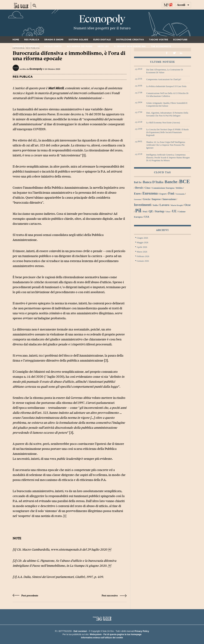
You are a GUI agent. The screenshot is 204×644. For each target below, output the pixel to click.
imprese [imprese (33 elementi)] (156, 199)
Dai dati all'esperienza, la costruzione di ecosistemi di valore (165, 71)
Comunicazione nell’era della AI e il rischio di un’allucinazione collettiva (167, 95)
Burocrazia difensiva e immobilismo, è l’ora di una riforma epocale (69, 56)
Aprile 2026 (142, 247)
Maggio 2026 (143, 242)
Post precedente (25, 596)
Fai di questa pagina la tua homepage (122, 634)
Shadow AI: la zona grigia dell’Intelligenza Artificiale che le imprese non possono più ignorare (166, 145)
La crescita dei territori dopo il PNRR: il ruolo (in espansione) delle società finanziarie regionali (168, 132)
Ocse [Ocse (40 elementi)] (188, 205)
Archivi (162, 230)
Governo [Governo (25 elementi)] (138, 199)
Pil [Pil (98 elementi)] (138, 211)
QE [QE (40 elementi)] (151, 211)
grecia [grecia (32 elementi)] (146, 199)
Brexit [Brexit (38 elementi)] (139, 188)
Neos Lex (103, 46)
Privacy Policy (142, 631)
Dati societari (80, 631)
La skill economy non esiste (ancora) (163, 123)
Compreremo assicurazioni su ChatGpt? (164, 79)
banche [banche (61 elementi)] (171, 182)
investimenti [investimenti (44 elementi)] (143, 205)
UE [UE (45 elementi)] (174, 211)
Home (16, 40)
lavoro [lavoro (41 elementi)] (164, 205)
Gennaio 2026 (143, 261)
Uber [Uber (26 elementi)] (168, 212)
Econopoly (102, 19)
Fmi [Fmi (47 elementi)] (171, 193)
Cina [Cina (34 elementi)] (147, 188)
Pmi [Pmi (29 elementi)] (145, 212)
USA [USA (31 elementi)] (147, 217)
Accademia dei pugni (80, 46)
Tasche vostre (159, 40)
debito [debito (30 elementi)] (179, 188)
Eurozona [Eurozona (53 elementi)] (150, 193)
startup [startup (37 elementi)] (159, 211)
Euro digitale (102, 40)
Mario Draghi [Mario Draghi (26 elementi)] (177, 205)
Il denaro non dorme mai (130, 46)
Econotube (180, 40)
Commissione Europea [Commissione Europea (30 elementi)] (163, 188)
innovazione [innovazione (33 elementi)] (169, 199)
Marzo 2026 (142, 252)
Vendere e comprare (26, 46)
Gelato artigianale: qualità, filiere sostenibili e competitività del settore (167, 104)
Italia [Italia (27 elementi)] (155, 205)
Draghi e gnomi (54, 40)
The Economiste (161, 46)
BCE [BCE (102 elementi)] (184, 181)
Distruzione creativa (130, 40)
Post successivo (114, 596)
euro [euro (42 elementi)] (137, 193)
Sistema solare (78, 40)
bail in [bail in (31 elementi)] (138, 182)
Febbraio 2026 (143, 256)
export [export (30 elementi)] (163, 194)
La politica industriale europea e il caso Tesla (166, 86)
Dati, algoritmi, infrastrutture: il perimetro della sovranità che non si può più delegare (167, 114)
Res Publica (32, 40)
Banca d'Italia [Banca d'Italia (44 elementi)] (153, 182)
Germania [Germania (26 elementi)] (180, 194)
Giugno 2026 (142, 238)
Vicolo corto (53, 46)
